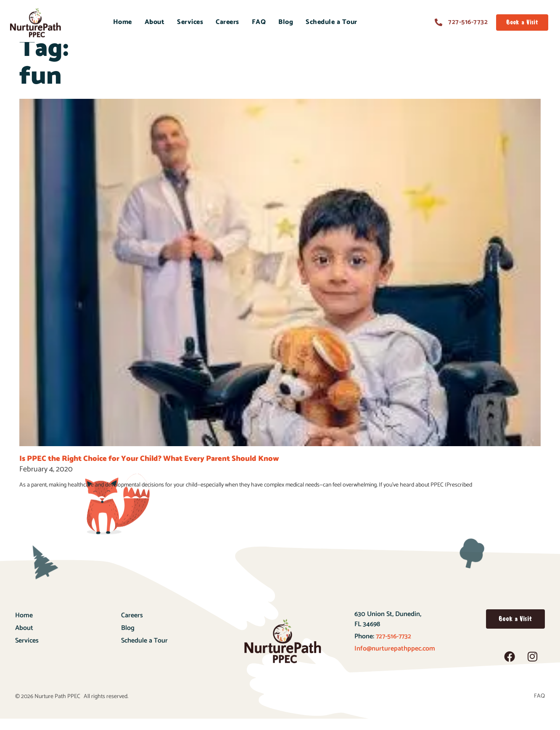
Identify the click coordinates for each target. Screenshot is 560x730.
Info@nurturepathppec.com (395, 660)
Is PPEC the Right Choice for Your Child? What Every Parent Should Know (149, 470)
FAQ (259, 22)
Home (123, 22)
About (155, 22)
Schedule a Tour (332, 22)
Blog (286, 22)
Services (190, 22)
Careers (227, 22)
